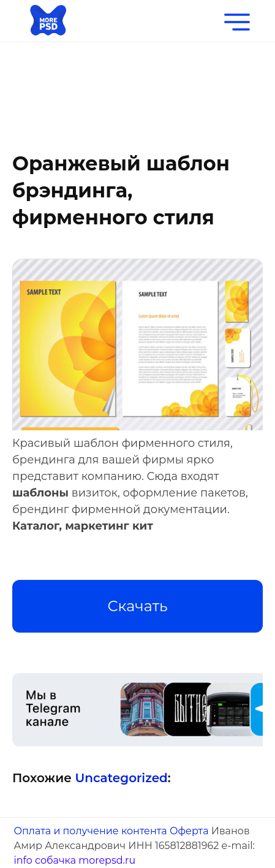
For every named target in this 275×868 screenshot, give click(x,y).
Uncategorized (121, 778)
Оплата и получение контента (90, 831)
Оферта (189, 831)
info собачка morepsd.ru (74, 860)
